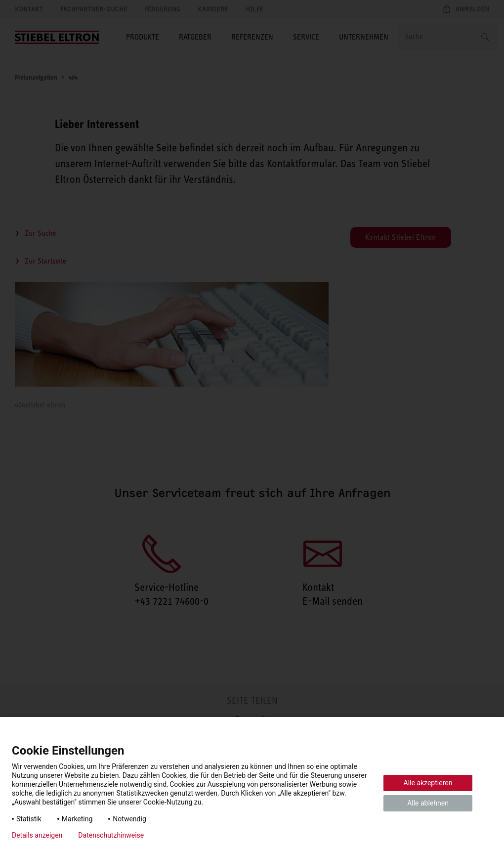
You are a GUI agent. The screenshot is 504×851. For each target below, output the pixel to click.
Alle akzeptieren (428, 783)
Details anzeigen (37, 835)
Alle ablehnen (428, 803)
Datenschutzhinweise (111, 835)
